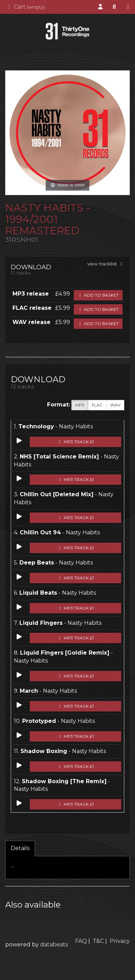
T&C (98, 941)
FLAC (97, 405)
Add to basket (98, 295)
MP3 (80, 405)
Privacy (120, 941)
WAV (115, 405)
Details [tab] (20, 848)
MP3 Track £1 (76, 442)
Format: (58, 405)
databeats (54, 944)
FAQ (81, 941)
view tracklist (106, 264)
